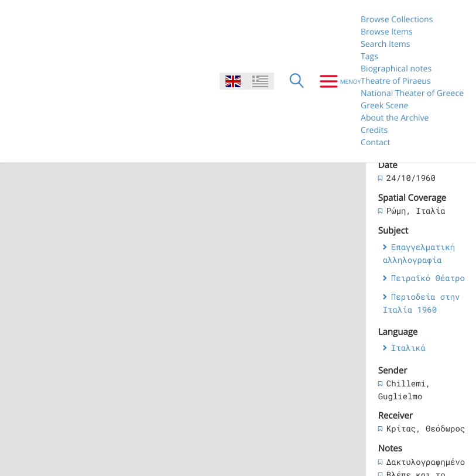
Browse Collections (397, 20)
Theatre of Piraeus (396, 81)
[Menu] (336, 81)
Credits (374, 130)
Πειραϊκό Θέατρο (428, 278)
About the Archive (395, 118)
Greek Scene (384, 106)
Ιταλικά (408, 347)
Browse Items (387, 32)
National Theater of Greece (412, 93)
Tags (369, 56)
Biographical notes (396, 69)
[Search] (297, 81)
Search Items (385, 44)
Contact (375, 143)
